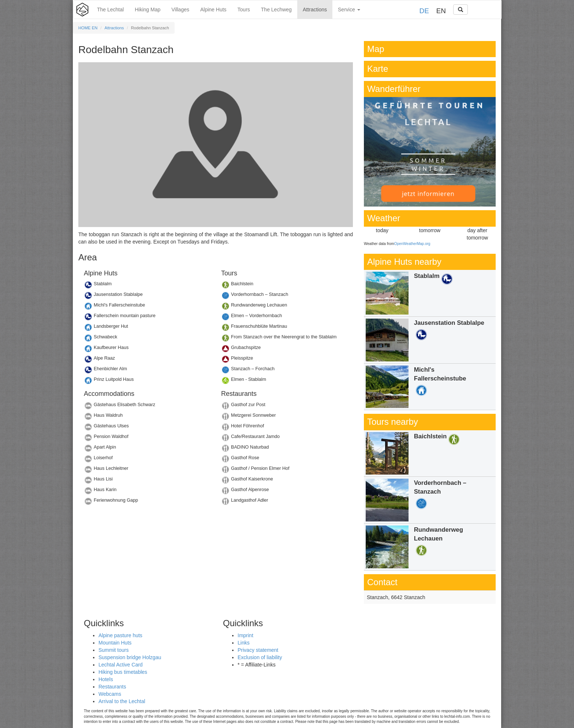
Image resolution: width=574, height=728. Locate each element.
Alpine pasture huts (120, 635)
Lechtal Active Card (121, 665)
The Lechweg (276, 10)
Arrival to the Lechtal (122, 701)
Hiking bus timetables (123, 672)
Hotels (106, 679)
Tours (244, 10)
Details (147, 286)
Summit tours (113, 650)
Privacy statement (258, 650)
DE (424, 11)
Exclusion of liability (260, 657)
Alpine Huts (213, 10)
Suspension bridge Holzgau (130, 657)
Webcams (110, 694)
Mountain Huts (115, 643)
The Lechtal (110, 10)
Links (244, 643)
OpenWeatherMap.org (412, 244)
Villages (180, 10)
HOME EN (88, 28)
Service (349, 10)
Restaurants (112, 687)
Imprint (245, 635)
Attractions (315, 10)
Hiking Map (148, 10)
